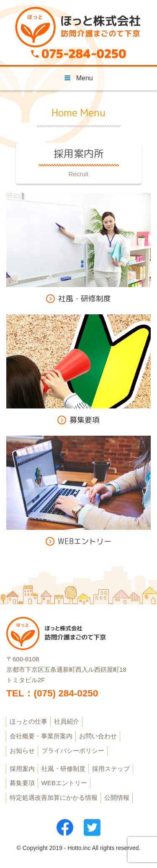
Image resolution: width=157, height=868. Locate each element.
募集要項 (22, 783)
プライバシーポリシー (73, 751)
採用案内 (22, 769)
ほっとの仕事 (28, 721)
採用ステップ (111, 769)
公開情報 (117, 797)
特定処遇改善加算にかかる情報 (54, 797)
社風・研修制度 (63, 769)
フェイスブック (65, 827)
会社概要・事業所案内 (41, 736)
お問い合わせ (98, 736)
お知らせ (22, 751)
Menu (78, 78)
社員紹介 (67, 721)
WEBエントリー (64, 783)
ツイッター (92, 827)
